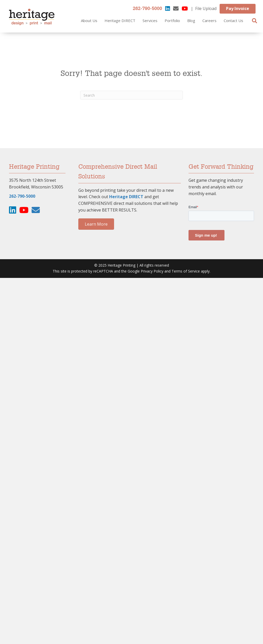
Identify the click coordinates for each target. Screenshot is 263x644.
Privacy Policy (152, 271)
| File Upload (204, 8)
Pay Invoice (238, 8)
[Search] (255, 21)
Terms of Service (186, 271)
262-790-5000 (147, 9)
